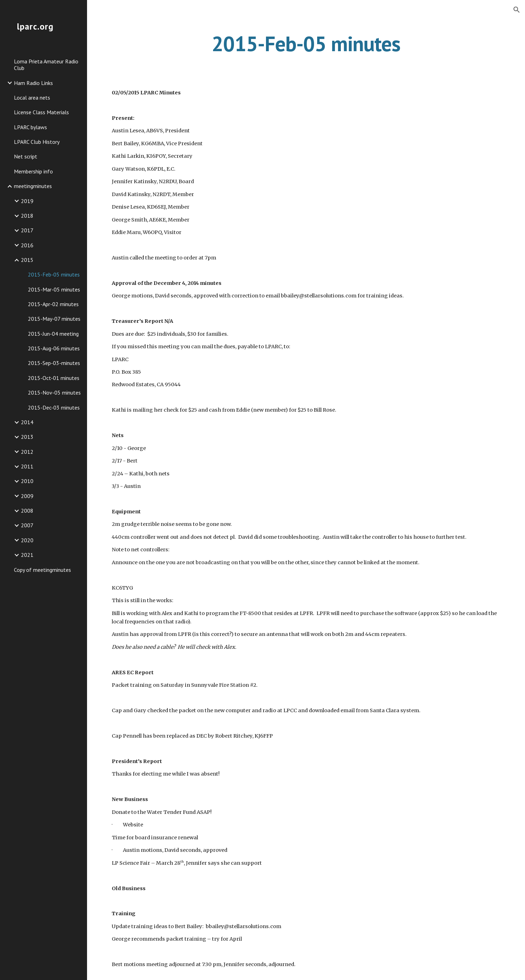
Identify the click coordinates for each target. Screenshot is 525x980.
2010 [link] (27, 481)
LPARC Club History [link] (37, 142)
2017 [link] (27, 230)
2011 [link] (27, 466)
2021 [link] (27, 555)
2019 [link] (27, 201)
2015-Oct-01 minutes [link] (54, 378)
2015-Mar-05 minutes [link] (54, 289)
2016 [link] (27, 245)
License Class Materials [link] (41, 112)
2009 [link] (27, 496)
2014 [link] (27, 422)
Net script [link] (26, 156)
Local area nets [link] (32, 98)
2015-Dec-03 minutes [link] (54, 407)
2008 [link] (27, 511)
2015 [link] (27, 260)
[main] (306, 44)
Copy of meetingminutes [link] (42, 570)
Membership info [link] (33, 171)
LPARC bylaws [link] (30, 127)
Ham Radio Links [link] (33, 83)
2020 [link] (27, 540)
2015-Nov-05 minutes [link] (54, 392)
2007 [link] (27, 525)
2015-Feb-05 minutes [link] (54, 274)
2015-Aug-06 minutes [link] (54, 348)
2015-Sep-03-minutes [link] (54, 363)
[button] (517, 10)
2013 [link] (27, 437)
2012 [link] (27, 452)
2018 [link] (27, 216)
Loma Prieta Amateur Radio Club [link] (46, 65)
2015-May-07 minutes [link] (54, 319)
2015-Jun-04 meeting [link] (53, 334)
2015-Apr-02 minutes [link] (53, 304)
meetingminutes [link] (33, 186)
